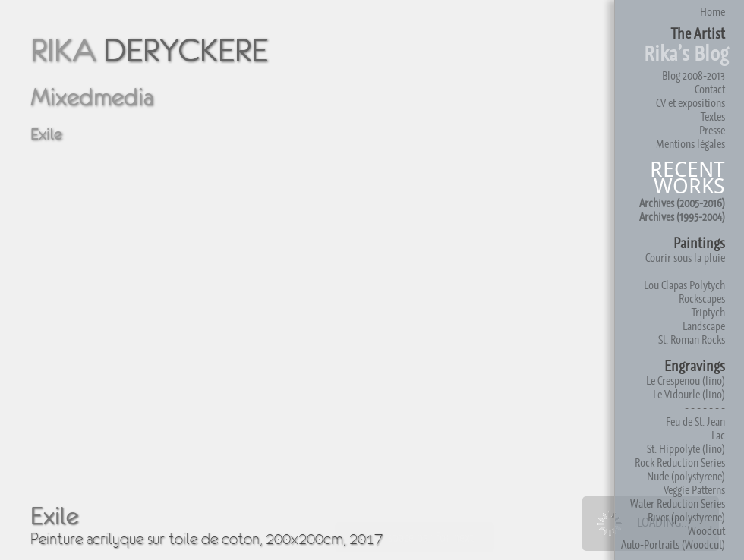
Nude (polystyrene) (686, 476)
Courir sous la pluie (685, 258)
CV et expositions (690, 103)
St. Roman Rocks (692, 340)
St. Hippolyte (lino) (686, 449)
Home (712, 12)
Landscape (704, 326)
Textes (713, 116)
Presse (712, 130)
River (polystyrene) (686, 517)
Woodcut (706, 531)
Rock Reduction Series (680, 462)
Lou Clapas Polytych (684, 285)
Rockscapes (702, 299)
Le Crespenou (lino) (686, 381)
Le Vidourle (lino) (689, 394)
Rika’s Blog (686, 53)
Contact (710, 89)
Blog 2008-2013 (694, 76)
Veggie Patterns (694, 490)
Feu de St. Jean (695, 422)
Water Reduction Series (678, 503)
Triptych (708, 312)
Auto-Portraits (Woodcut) (673, 544)
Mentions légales (690, 144)
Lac (718, 435)
